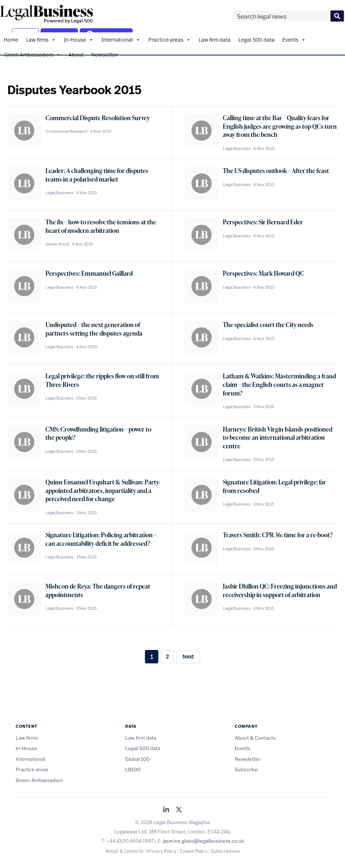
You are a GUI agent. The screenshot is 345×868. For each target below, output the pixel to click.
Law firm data (215, 39)
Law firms (41, 39)
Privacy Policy (162, 851)
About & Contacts (255, 737)
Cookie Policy (194, 851)
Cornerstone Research (67, 131)
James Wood (57, 244)
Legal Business (237, 148)
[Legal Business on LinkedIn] (166, 809)
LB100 (133, 769)
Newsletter (105, 54)
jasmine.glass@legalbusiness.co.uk (203, 840)
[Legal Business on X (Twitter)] (179, 809)
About (76, 54)
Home (11, 39)
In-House (79, 39)
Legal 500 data (257, 39)
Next (188, 656)
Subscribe (246, 769)
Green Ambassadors (32, 54)
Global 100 (137, 758)
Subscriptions (225, 851)
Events (294, 39)
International (121, 39)
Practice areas (170, 39)
